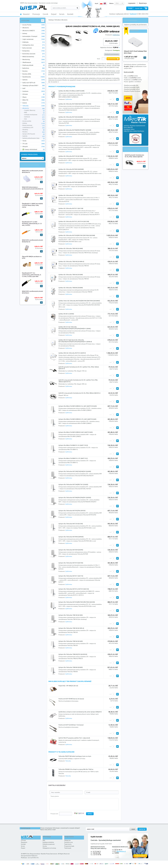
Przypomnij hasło (69, 846)
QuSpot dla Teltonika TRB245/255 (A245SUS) (73, 654)
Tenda (33, 141)
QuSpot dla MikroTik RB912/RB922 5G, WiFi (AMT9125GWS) (78, 406)
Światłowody (33, 77)
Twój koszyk (68, 848)
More (41, 182)
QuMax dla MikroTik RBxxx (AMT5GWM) (71, 91)
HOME (21, 14)
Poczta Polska (128, 108)
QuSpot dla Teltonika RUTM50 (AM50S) (71, 537)
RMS (34, 113)
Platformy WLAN (33, 65)
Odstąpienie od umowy (49, 848)
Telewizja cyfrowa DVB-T (33, 85)
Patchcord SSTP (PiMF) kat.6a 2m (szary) (71, 699)
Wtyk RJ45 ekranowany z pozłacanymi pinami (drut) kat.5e (33, 188)
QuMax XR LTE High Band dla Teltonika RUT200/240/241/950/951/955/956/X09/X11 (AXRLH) (75, 341)
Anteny (33, 33)
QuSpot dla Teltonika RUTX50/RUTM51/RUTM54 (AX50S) (77, 602)
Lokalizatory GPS (34, 128)
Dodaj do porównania (112, 54)
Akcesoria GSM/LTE (33, 31)
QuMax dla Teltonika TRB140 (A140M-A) (71, 261)
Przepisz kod (54, 814)
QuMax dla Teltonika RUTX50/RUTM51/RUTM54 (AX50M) (77, 235)
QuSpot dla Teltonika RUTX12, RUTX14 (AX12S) (74, 589)
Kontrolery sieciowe (33, 54)
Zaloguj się (67, 840)
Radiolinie (33, 68)
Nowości (26, 14)
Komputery (33, 51)
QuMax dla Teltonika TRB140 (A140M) (71, 248)
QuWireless (116, 35)
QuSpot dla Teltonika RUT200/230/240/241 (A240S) (75, 471)
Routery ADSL (33, 74)
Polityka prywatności (49, 844)
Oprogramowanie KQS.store (29, 856)
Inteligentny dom (33, 45)
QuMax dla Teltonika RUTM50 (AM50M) (71, 169)
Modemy (34, 130)
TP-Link (33, 144)
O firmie (23, 840)
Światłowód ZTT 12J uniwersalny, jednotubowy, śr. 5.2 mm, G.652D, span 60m (32, 275)
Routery (33, 71)
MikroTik (33, 100)
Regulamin (24, 842)
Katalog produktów (48, 842)
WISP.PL (33, 8)
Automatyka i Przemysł (33, 36)
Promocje (36, 14)
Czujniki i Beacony (34, 110)
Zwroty (45, 846)
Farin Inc (36, 858)
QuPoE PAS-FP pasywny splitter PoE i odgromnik (74, 738)
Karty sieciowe (33, 48)
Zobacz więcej (140, 856)
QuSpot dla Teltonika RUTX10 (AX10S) (71, 563)
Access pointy (34, 121)
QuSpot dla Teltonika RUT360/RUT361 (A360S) (73, 484)
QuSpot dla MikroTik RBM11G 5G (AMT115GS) (73, 445)
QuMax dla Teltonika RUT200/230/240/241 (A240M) (75, 104)
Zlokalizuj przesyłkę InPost (132, 89)
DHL (128, 98)
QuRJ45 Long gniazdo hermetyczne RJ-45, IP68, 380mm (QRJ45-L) (79, 393)
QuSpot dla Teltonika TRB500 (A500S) (71, 667)
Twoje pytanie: (55, 796)
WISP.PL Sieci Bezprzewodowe (31, 854)
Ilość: (99, 59)
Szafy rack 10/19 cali (33, 83)
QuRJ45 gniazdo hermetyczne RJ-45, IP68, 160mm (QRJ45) (134, 156)
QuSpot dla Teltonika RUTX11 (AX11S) (71, 576)
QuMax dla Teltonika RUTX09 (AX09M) (71, 182)
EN (105, 3)
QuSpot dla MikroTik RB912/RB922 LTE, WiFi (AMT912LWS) (77, 419)
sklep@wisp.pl (121, 851)
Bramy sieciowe (34, 125)
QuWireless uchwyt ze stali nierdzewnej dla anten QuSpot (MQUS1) (80, 712)
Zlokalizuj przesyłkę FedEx (132, 87)
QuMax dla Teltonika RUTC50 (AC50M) (71, 156)
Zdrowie (33, 94)
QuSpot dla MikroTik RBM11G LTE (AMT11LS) (73, 458)
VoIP (33, 88)
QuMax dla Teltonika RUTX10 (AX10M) (71, 195)
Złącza (33, 97)
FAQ (44, 840)
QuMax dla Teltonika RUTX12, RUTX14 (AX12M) (74, 221)
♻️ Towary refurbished (33, 149)
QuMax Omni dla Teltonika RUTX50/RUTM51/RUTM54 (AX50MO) (79, 301)
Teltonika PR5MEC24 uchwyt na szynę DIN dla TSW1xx (76, 769)
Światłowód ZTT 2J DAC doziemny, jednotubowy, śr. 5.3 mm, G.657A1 (32, 223)
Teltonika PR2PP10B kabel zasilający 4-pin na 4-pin (75, 756)
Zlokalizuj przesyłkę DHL (131, 85)
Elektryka (33, 42)
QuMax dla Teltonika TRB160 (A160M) (71, 275)
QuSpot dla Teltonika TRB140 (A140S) (71, 615)
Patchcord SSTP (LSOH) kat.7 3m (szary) (71, 725)
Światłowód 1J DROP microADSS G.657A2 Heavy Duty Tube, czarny (32, 205)
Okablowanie (33, 62)
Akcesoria (33, 28)
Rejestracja (143, 3)
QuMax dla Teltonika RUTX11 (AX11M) (71, 208)
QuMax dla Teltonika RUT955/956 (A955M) (72, 143)
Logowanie (132, 3)
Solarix (33, 103)
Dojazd (54, 14)
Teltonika (33, 106)
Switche (33, 80)
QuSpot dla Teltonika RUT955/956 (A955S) (72, 511)
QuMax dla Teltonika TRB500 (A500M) (71, 288)
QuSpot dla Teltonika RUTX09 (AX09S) (71, 550)
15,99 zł (115, 48)
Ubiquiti (33, 146)
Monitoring (33, 59)
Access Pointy (33, 25)
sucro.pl (30, 858)
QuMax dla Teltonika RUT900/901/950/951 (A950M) (75, 130)
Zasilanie (33, 91)
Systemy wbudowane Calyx (34, 138)
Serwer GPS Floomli (34, 134)
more (145, 58)
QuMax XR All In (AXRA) (66, 314)
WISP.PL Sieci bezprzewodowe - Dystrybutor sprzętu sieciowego (39, 3)
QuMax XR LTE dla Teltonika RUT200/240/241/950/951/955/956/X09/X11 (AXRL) (75, 328)
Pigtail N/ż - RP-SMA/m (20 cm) (68, 686)
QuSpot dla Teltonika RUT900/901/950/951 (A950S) (75, 497)
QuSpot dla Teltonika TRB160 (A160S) (71, 641)
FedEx (128, 103)
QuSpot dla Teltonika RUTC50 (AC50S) (71, 524)
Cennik (46, 14)
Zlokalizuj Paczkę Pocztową (132, 91)
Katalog (51, 20)
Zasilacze (34, 117)
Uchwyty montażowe (34, 115)
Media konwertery (33, 57)
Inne (34, 119)
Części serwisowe (33, 39)
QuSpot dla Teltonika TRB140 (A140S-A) (71, 628)
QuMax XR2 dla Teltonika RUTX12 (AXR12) (72, 353)
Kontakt (70, 14)
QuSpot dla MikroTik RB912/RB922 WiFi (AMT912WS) (76, 432)
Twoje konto (68, 844)
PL (101, 3)
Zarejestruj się (68, 842)
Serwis (62, 14)
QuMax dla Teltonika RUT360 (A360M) (71, 117)
